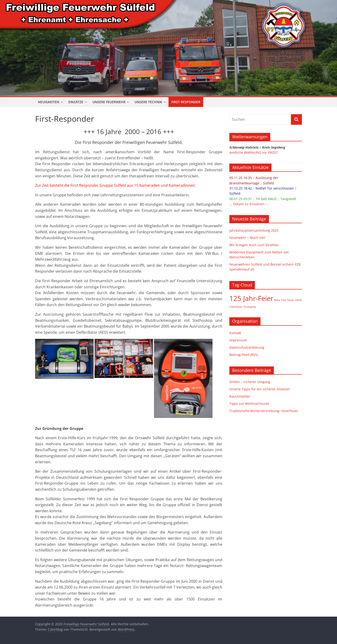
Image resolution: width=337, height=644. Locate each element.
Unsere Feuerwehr (109, 102)
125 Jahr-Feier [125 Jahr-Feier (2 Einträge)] (251, 298)
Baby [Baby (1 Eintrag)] (277, 300)
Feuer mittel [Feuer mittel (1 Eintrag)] (295, 300)
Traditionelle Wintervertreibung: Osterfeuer (264, 411)
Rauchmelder (240, 396)
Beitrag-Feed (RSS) (244, 355)
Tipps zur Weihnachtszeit (249, 404)
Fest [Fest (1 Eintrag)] (284, 300)
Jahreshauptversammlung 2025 (254, 230)
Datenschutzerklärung (247, 347)
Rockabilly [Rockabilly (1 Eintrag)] (250, 307)
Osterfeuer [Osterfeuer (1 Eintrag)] (236, 307)
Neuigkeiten (49, 102)
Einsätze (76, 102)
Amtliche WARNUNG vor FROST (254, 152)
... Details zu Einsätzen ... (249, 204)
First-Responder (186, 102)
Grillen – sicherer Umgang (250, 382)
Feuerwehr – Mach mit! (247, 238)
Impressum (238, 340)
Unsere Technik (148, 102)
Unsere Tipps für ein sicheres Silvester (260, 389)
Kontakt (235, 333)
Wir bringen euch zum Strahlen (254, 245)
